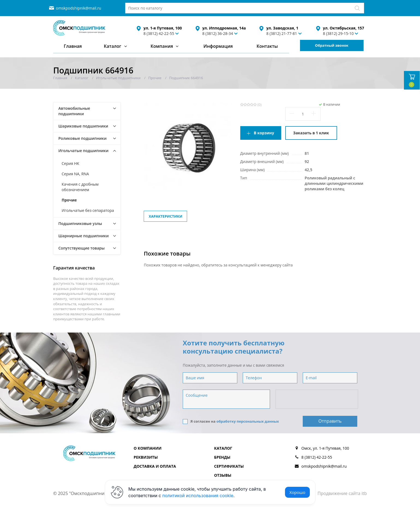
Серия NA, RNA (75, 174)
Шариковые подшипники (83, 126)
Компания (162, 46)
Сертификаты (229, 466)
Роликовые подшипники (82, 138)
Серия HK (70, 163)
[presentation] (317, 399)
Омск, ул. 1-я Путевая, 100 (325, 448)
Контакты (267, 46)
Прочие (69, 200)
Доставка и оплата (155, 466)
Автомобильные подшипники (74, 111)
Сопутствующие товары (82, 248)
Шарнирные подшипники (84, 236)
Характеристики (165, 216)
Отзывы (223, 475)
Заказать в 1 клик (311, 133)
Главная (73, 46)
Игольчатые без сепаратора (88, 210)
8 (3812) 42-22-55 (159, 33)
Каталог (113, 46)
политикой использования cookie (198, 496)
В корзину (264, 133)
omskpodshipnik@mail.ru (79, 8)
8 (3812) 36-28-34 (218, 33)
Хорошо (297, 492)
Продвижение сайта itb (342, 493)
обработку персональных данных (247, 421)
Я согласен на (231, 421)
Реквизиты (146, 457)
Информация (218, 46)
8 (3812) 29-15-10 (338, 33)
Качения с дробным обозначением (80, 187)
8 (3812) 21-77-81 (282, 33)
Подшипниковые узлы (80, 223)
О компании (148, 448)
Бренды (222, 457)
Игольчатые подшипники (83, 151)
